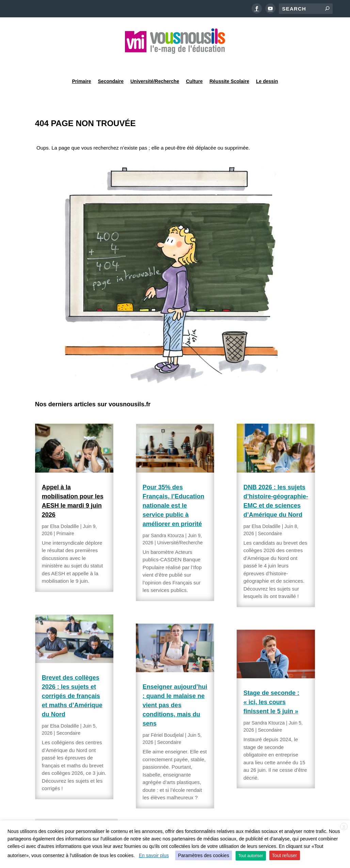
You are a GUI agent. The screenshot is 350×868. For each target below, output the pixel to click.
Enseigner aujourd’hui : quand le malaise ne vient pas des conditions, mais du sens (175, 688)
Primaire (81, 63)
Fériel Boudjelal (167, 718)
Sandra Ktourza (167, 518)
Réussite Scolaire (229, 63)
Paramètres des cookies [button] (204, 855)
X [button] (344, 827)
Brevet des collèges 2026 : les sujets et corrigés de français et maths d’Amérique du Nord (72, 679)
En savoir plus (154, 855)
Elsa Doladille (65, 509)
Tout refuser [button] (285, 855)
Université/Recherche (155, 63)
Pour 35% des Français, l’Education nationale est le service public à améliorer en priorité (173, 488)
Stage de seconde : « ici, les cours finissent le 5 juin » (271, 685)
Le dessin (267, 63)
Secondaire (111, 63)
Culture (194, 63)
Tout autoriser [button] (251, 856)
